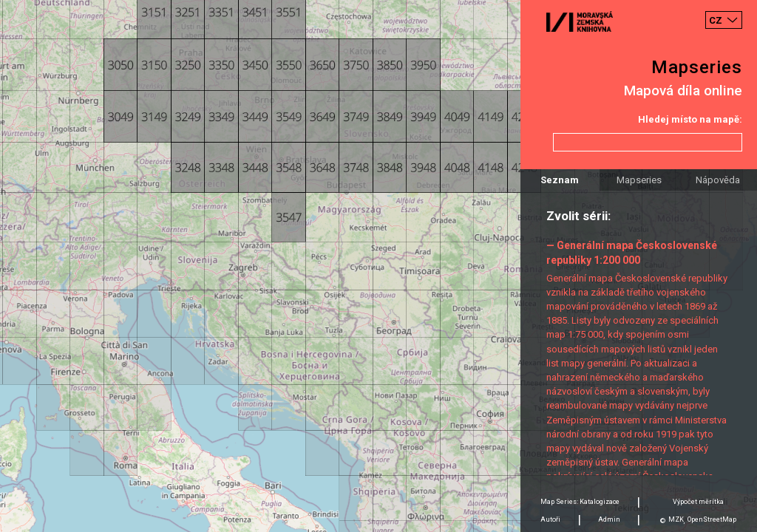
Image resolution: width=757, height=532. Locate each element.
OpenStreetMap (712, 519)
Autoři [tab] (550, 519)
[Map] (378, 266)
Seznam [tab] (560, 180)
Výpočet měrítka (698, 502)
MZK (676, 519)
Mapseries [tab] (639, 180)
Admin (609, 519)
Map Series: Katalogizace (580, 502)
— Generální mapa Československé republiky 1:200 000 (632, 252)
